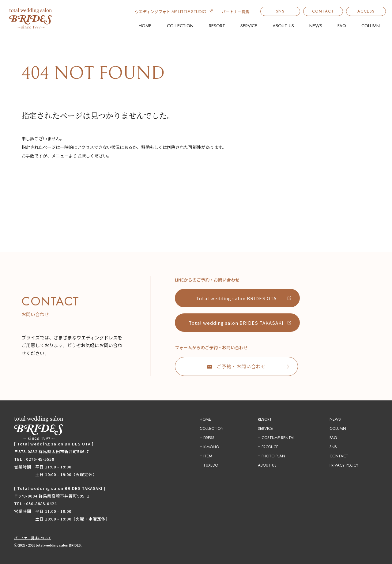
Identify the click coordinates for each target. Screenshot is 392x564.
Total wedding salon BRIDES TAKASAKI (236, 323)
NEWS (316, 26)
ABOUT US (283, 26)
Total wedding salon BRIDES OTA (236, 298)
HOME (145, 26)
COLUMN (371, 26)
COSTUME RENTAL (278, 438)
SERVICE (249, 26)
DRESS (209, 438)
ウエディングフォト (174, 11)
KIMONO (211, 447)
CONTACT (323, 11)
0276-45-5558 (40, 459)
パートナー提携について (33, 538)
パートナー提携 (236, 11)
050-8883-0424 (41, 503)
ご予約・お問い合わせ (236, 366)
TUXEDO (211, 465)
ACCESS (366, 11)
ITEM (208, 456)
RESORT (217, 26)
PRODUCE (270, 447)
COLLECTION (180, 26)
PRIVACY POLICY (344, 465)
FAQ (342, 26)
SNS (280, 11)
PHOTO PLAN (273, 456)
